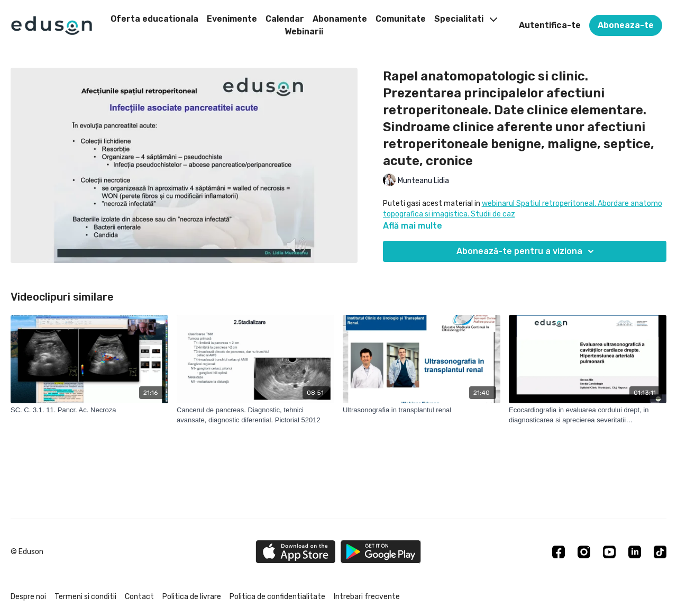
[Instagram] (584, 552)
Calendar (285, 19)
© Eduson (27, 552)
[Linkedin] (635, 552)
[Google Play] (381, 552)
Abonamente (340, 19)
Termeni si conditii (85, 597)
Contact (139, 597)
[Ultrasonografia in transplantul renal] (422, 410)
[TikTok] (660, 552)
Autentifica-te (550, 25)
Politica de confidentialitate (277, 597)
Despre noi (28, 597)
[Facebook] (559, 552)
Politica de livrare (192, 597)
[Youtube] (609, 552)
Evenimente (232, 19)
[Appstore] (295, 552)
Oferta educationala (154, 19)
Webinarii (304, 31)
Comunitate (401, 19)
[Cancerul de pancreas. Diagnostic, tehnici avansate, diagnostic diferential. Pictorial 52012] (255, 415)
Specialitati (466, 19)
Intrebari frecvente (367, 597)
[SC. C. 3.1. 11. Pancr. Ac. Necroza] (89, 410)
